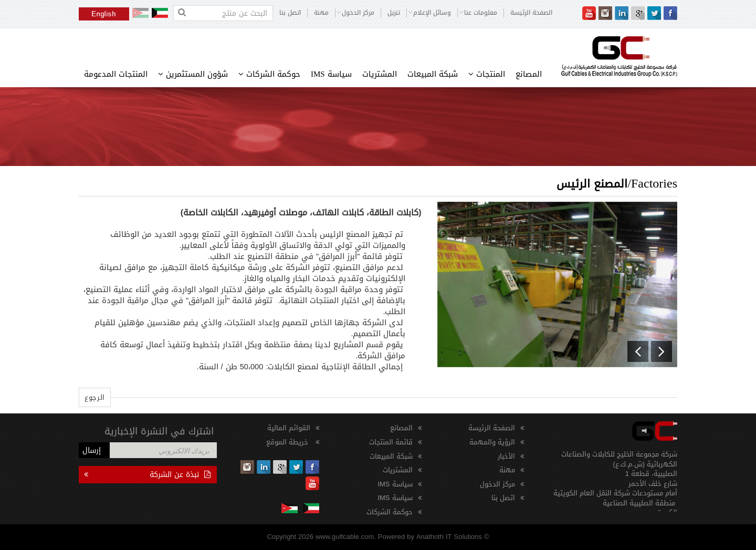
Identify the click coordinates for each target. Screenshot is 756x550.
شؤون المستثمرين (193, 74)
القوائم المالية (289, 428)
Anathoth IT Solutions (449, 537)
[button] (638, 351)
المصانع (529, 74)
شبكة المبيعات (433, 74)
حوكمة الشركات (269, 74)
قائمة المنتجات (391, 442)
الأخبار (506, 456)
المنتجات (487, 74)
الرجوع (95, 397)
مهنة (321, 13)
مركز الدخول (497, 484)
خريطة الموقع (288, 442)
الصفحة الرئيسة (531, 13)
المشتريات (380, 74)
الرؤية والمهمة (492, 442)
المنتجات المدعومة (116, 74)
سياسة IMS (331, 74)
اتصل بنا (290, 13)
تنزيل (394, 13)
